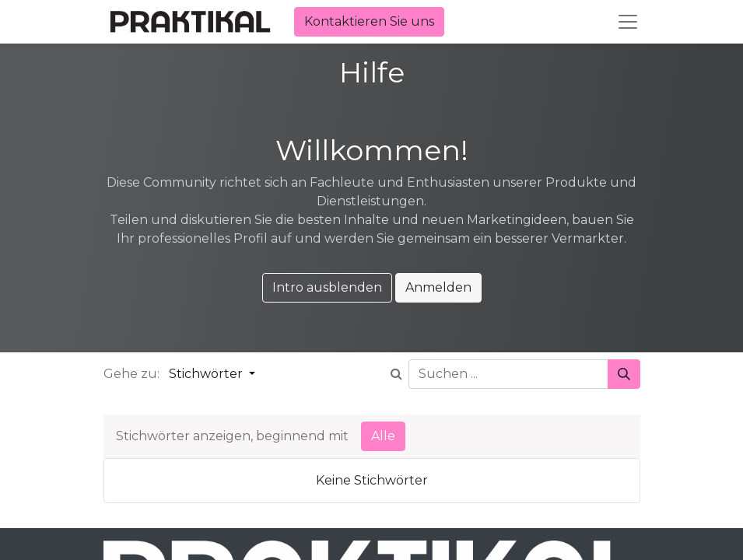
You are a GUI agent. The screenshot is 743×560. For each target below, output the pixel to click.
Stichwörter (207, 374)
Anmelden (438, 287)
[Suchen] (624, 374)
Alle (383, 436)
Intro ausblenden (327, 287)
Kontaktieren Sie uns (369, 21)
